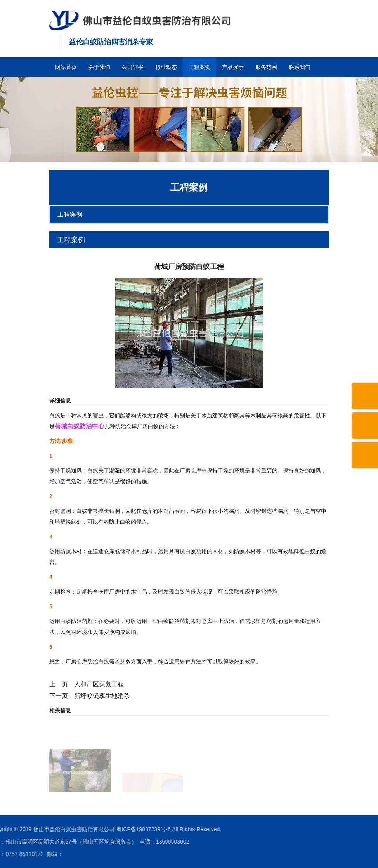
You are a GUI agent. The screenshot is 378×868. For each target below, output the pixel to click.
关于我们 (99, 67)
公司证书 (133, 67)
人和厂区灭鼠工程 (99, 684)
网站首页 (66, 67)
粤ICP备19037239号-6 (68, 829)
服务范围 (266, 67)
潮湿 (114, 470)
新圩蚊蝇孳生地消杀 (102, 696)
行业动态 (166, 67)
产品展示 (233, 67)
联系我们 (300, 67)
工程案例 (199, 67)
